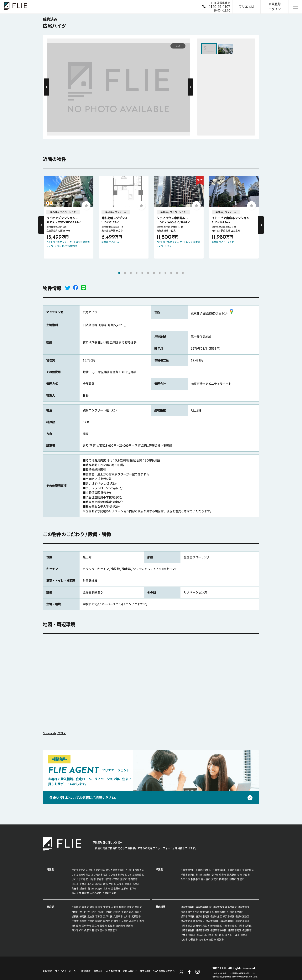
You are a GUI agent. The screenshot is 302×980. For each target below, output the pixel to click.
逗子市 (228, 935)
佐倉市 (223, 875)
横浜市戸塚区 (188, 916)
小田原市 (209, 935)
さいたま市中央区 (81, 875)
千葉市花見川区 (204, 870)
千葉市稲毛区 (220, 870)
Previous (47, 87)
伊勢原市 (193, 940)
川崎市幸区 (186, 926)
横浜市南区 (243, 907)
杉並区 (117, 912)
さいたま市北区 (97, 870)
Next (190, 87)
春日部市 (133, 879)
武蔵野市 (136, 916)
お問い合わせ (130, 971)
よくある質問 (113, 971)
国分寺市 (86, 926)
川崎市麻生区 (188, 930)
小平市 (133, 921)
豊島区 (125, 912)
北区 (132, 912)
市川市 (199, 875)
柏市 (240, 875)
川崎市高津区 (215, 926)
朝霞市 (128, 884)
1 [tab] (119, 273)
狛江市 (111, 926)
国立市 (96, 926)
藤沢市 (200, 935)
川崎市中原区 (200, 926)
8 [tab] (160, 273)
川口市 (108, 879)
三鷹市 (75, 921)
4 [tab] (137, 273)
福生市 (103, 926)
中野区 (109, 912)
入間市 (120, 884)
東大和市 (120, 926)
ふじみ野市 (96, 893)
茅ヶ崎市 (219, 935)
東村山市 (76, 926)
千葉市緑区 (248, 870)
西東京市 (112, 930)
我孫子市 (195, 879)
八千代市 (185, 879)
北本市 (107, 889)
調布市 (107, 921)
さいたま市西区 (80, 870)
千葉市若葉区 (234, 870)
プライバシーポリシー (67, 971)
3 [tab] (131, 273)
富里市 (241, 879)
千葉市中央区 (188, 870)
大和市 (184, 940)
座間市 (212, 940)
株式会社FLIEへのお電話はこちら (157, 971)
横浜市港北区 (237, 912)
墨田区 (122, 907)
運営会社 (98, 971)
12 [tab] (183, 273)
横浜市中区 (231, 907)
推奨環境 (86, 971)
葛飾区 (99, 916)
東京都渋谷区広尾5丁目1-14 (213, 313)
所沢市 (124, 879)
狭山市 (75, 884)
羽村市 (103, 930)
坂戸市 (133, 889)
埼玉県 (50, 870)
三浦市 (236, 935)
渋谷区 (101, 912)
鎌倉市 (192, 935)
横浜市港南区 (202, 916)
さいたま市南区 (136, 875)
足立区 (91, 916)
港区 (92, 907)
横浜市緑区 (229, 916)
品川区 (138, 907)
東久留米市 (77, 930)
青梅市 (83, 921)
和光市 (75, 889)
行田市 (116, 879)
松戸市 (215, 875)
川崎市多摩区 (230, 926)
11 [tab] (177, 273)
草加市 (91, 884)
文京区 (107, 907)
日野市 (141, 921)
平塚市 (184, 935)
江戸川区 (108, 916)
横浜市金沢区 (222, 912)
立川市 (127, 916)
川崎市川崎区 (242, 921)
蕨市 (106, 884)
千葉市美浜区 (188, 875)
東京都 (50, 907)
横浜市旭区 (216, 916)
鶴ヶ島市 (76, 893)
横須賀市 (247, 930)
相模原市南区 (234, 930)
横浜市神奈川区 (204, 907)
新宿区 (99, 907)
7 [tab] (154, 273)
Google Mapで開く (55, 733)
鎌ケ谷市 (206, 879)
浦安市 (215, 879)
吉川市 (85, 893)
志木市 (136, 884)
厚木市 (244, 935)
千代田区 (76, 907)
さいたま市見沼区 (135, 870)
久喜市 (99, 889)
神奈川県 (160, 907)
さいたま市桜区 (99, 875)
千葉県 (159, 870)
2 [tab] (125, 273)
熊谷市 (100, 879)
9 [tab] (165, 273)
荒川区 (138, 912)
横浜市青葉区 (213, 921)
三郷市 (125, 889)
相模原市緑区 (202, 930)
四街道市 (224, 879)
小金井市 (124, 921)
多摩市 (88, 930)
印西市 (233, 879)
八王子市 (118, 916)
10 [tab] (171, 273)
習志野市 (232, 875)
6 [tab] (148, 273)
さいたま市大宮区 (115, 870)
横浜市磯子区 (207, 912)
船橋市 (207, 875)
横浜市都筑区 (227, 921)
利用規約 (47, 971)
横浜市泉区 (199, 921)
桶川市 (91, 889)
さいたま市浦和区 (117, 875)
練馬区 (83, 916)
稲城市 (96, 930)
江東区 (130, 907)
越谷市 (99, 884)
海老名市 (203, 940)
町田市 (115, 921)
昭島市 (99, 921)
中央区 (85, 907)
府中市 (91, 921)
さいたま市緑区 (80, 879)
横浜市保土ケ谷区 (190, 912)
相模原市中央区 (218, 930)
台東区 (115, 907)
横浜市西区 (218, 907)
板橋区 (75, 916)
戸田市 (112, 884)
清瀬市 (129, 926)
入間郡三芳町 (109, 893)
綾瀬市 (220, 940)
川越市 (92, 879)
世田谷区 (92, 912)
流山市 (246, 875)
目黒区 (75, 912)
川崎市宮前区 (245, 926)
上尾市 (83, 884)
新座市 (83, 889)
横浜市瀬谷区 (242, 916)
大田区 (83, 912)
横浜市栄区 (186, 921)
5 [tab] (142, 273)
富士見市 (116, 889)
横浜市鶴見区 (188, 907)
